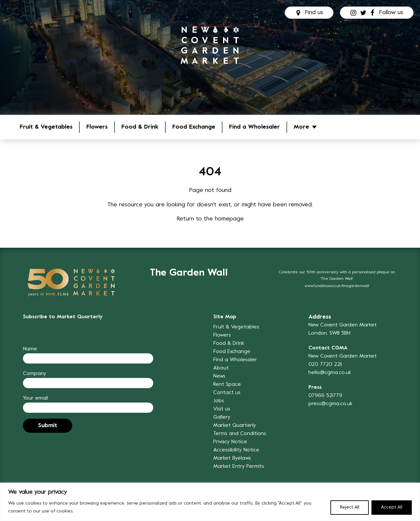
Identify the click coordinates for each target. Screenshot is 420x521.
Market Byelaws (232, 458)
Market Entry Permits (239, 467)
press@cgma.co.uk (330, 404)
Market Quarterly (235, 426)
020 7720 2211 (325, 365)
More (301, 127)
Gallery (222, 417)
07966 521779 (325, 396)
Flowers (97, 127)
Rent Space (227, 385)
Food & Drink (140, 127)
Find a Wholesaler (254, 127)
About (221, 368)
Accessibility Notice (236, 450)
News (219, 376)
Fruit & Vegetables (46, 127)
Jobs (219, 401)
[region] (210, 502)
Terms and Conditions (240, 434)
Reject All (350, 507)
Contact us (227, 393)
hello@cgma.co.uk (330, 373)
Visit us (222, 409)
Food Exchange (194, 127)
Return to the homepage (210, 219)
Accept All (392, 507)
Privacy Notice (230, 442)
